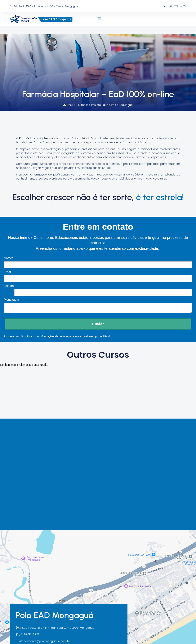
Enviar (98, 324)
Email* (8, 272)
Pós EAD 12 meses (78, 105)
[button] (99, 19)
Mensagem (11, 300)
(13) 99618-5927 (27, 634)
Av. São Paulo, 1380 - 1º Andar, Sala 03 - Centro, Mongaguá (55, 628)
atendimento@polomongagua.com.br (43, 641)
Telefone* (10, 286)
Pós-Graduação (122, 105)
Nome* (9, 258)
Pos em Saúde (101, 105)
